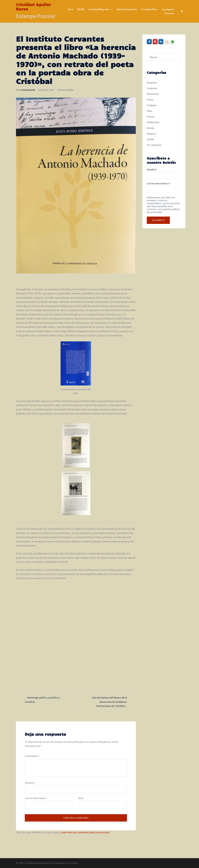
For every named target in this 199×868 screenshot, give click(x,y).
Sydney (74, 863)
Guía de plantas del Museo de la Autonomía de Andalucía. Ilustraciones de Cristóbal (109, 702)
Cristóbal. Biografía (99, 9)
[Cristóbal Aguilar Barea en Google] (155, 42)
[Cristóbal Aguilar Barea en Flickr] (173, 42)
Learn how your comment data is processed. (85, 832)
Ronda (70, 90)
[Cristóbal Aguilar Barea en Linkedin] (161, 42)
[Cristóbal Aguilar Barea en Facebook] (149, 42)
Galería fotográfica (127, 9)
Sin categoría (154, 145)
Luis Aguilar (168, 9)
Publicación (153, 122)
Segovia (151, 134)
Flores (150, 100)
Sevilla (150, 139)
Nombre (30, 783)
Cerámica (152, 88)
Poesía (61, 90)
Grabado (152, 105)
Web (81, 798)
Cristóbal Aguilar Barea (33, 7)
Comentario (32, 756)
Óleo (150, 111)
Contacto (169, 13)
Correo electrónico (36, 798)
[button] (182, 11)
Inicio (71, 9)
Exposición (153, 94)
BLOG (81, 9)
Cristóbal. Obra (149, 9)
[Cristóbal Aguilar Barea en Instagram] (167, 42)
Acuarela (152, 83)
